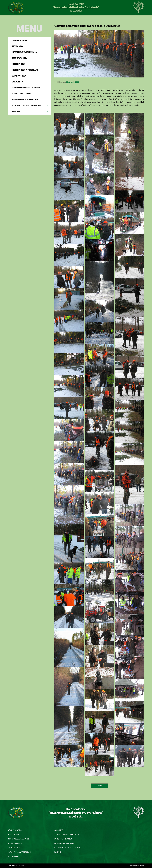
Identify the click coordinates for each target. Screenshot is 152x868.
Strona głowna (19, 40)
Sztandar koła (19, 76)
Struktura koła (20, 58)
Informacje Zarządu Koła (24, 52)
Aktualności (18, 46)
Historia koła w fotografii (25, 70)
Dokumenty (17, 82)
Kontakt (16, 112)
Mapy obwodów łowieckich (25, 100)
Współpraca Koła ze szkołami (26, 106)
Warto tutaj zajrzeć (22, 94)
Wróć (98, 786)
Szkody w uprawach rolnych (26, 88)
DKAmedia (141, 866)
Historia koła (19, 64)
